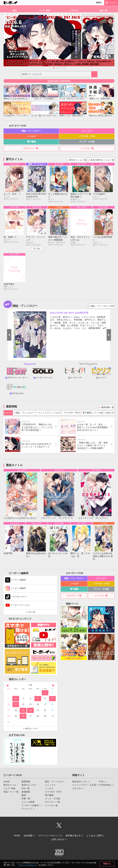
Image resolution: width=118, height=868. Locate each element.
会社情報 (26, 837)
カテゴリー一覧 (31, 148)
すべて (9, 413)
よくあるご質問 (98, 837)
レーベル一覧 (87, 148)
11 (16, 706)
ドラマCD (74, 11)
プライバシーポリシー (28, 865)
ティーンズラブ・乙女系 (84, 787)
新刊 (15, 11)
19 (23, 712)
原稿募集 (26, 794)
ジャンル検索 (28, 804)
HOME (7, 783)
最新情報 (26, 783)
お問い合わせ (58, 840)
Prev (5, 336)
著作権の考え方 (75, 837)
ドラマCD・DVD (87, 136)
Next (113, 336)
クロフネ (77, 790)
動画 (24, 797)
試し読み (37, 249)
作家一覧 (26, 800)
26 (23, 718)
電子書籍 (31, 142)
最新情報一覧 (107, 408)
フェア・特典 (44, 11)
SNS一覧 (31, 614)
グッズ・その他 (87, 142)
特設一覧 (103, 11)
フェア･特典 (9, 790)
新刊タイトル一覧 (79, 159)
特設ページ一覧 (11, 794)
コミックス (87, 131)
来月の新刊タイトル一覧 (103, 159)
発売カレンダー (31, 730)
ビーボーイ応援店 (30, 807)
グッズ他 (98, 413)
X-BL (101, 783)
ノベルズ (31, 136)
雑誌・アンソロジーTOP (103, 306)
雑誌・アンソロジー (31, 131)
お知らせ (110, 413)
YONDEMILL (105, 787)
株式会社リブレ (80, 783)
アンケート (27, 811)
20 (30, 712)
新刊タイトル (10, 787)
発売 (99, 3)
